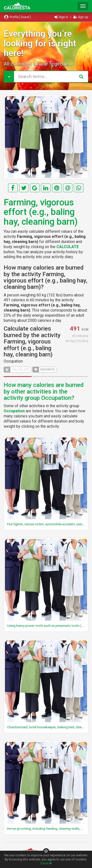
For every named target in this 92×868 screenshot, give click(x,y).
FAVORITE (44, 370)
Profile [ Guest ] (17, 17)
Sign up (81, 17)
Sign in (62, 17)
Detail (46, 863)
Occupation (13, 361)
